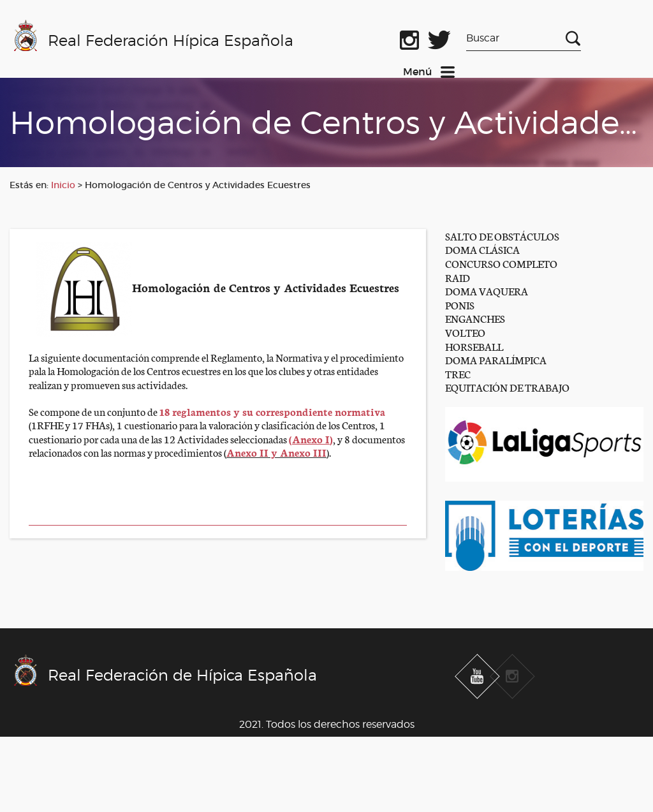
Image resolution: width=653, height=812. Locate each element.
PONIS (460, 305)
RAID (458, 277)
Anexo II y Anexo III (276, 452)
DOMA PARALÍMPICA (496, 359)
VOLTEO (465, 332)
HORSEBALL (474, 346)
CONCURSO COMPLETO (501, 263)
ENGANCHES (475, 318)
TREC (458, 373)
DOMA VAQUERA (487, 291)
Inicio (63, 185)
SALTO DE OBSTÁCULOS (502, 236)
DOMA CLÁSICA (482, 249)
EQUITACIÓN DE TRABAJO (507, 387)
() (311, 439)
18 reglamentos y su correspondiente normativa (272, 411)
